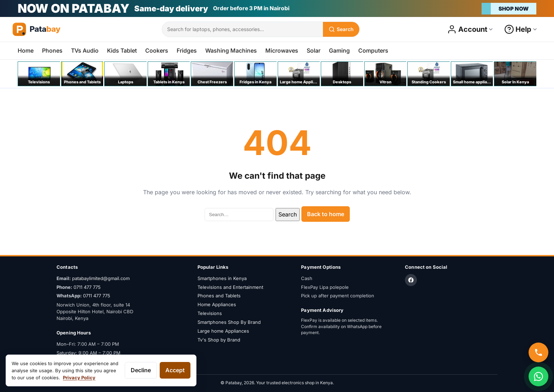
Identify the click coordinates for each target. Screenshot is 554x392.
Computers (373, 51)
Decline (141, 370)
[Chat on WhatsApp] (538, 376)
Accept (175, 370)
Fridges (187, 51)
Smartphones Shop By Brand (229, 322)
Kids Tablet (122, 51)
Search (288, 214)
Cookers (157, 51)
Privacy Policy (79, 378)
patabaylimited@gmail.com (101, 278)
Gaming (339, 51)
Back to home (326, 214)
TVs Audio (85, 51)
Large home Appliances (223, 331)
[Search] (341, 29)
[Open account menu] (470, 29)
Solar (314, 51)
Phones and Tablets (219, 296)
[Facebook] (411, 280)
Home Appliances (217, 304)
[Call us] (538, 352)
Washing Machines (231, 51)
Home (26, 51)
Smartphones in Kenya (222, 278)
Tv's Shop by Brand (219, 340)
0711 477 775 (87, 287)
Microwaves (282, 51)
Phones (52, 51)
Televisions (210, 313)
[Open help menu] (521, 29)
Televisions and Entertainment (230, 287)
